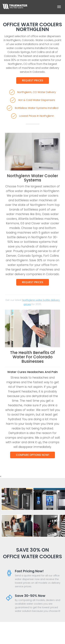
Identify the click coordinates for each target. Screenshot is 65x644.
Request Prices (33, 80)
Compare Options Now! (32, 455)
